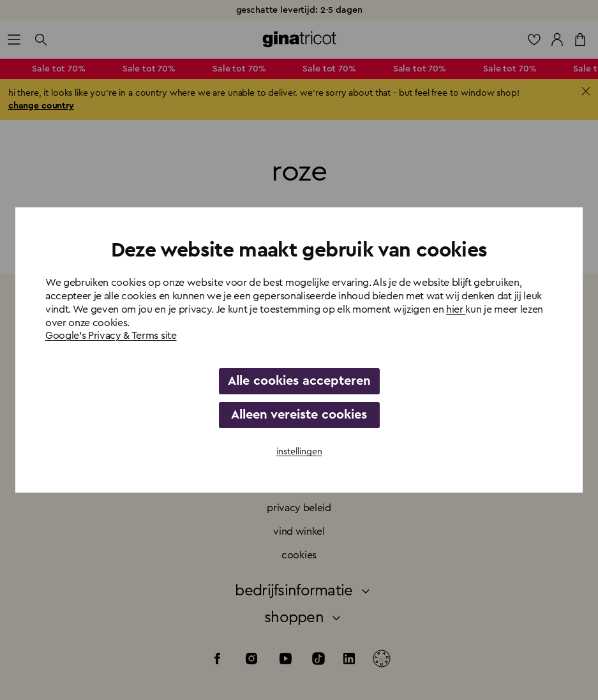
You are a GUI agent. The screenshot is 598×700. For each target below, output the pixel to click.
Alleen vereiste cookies (299, 415)
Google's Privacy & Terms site (111, 336)
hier (456, 309)
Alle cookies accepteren (299, 381)
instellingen (299, 452)
